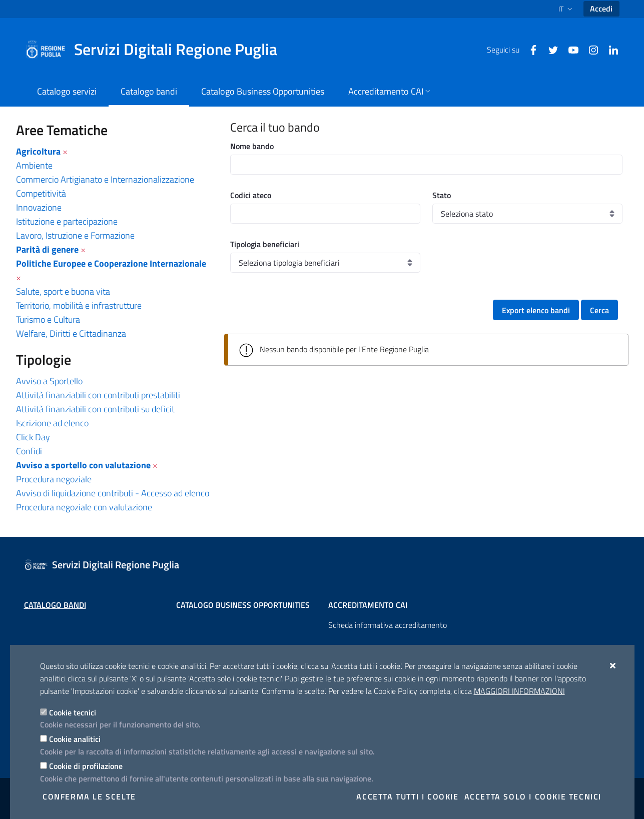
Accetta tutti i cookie (407, 796)
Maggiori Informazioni (519, 691)
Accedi (601, 9)
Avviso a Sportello (49, 381)
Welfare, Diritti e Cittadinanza (71, 333)
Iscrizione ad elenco (52, 423)
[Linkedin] (609, 49)
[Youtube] (569, 49)
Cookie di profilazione (86, 766)
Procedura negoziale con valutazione (84, 507)
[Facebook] (529, 49)
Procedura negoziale (54, 479)
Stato (442, 195)
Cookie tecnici (73, 712)
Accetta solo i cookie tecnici (533, 796)
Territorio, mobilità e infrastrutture (79, 305)
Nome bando (252, 146)
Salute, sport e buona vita (63, 291)
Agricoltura (38, 151)
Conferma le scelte (89, 796)
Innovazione (39, 207)
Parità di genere (47, 249)
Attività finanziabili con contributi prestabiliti (98, 395)
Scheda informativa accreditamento (388, 625)
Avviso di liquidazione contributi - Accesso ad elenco (113, 493)
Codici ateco (251, 195)
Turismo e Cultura (48, 319)
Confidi (29, 451)
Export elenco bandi (536, 310)
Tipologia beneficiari (265, 244)
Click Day (33, 437)
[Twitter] (549, 49)
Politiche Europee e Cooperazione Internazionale (111, 263)
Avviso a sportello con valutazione (83, 465)
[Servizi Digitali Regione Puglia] (157, 50)
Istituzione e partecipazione (67, 221)
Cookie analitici (75, 739)
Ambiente (34, 165)
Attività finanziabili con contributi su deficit (95, 409)
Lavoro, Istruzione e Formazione (75, 235)
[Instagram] (589, 49)
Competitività (41, 193)
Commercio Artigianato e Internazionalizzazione (105, 179)
